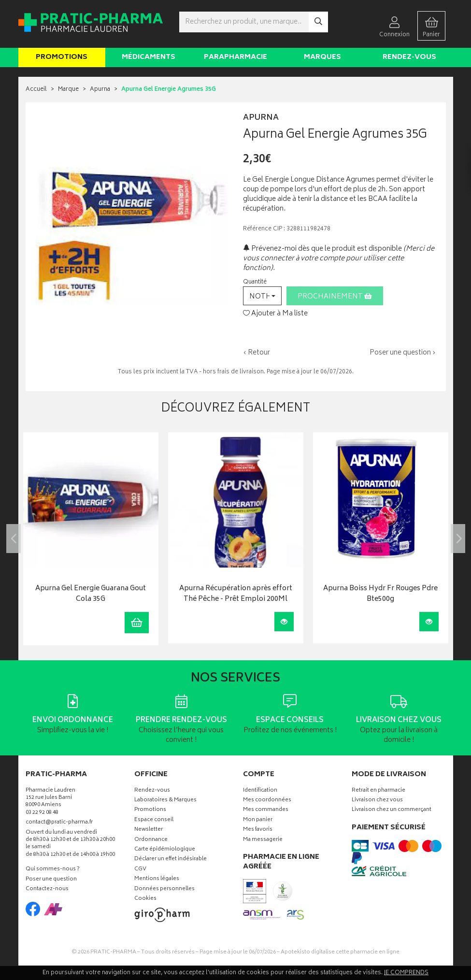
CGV (140, 870)
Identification (260, 791)
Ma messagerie (263, 840)
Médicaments (149, 57)
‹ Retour (257, 353)
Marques (322, 57)
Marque (68, 90)
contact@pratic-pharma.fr (59, 824)
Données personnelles (164, 889)
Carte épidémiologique (165, 850)
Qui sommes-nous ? (53, 870)
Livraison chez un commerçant (392, 810)
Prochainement (335, 297)
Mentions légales (157, 879)
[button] (262, 296)
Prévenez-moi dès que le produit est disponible (322, 249)
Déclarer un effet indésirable (171, 859)
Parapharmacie (235, 57)
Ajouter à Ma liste (275, 314)
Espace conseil (154, 820)
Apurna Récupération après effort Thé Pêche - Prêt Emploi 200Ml (236, 594)
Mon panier (258, 820)
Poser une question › (403, 353)
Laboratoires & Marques (165, 801)
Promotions (62, 57)
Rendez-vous (409, 57)
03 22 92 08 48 (42, 813)
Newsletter (149, 830)
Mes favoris (258, 830)
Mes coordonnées (267, 801)
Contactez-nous (47, 889)
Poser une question (51, 880)
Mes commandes (266, 810)
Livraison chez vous (377, 801)
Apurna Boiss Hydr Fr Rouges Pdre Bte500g (380, 594)
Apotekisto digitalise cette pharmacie (340, 952)
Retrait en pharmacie (378, 791)
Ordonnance (151, 840)
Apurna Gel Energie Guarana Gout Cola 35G (91, 594)
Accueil (36, 90)
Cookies (145, 899)
